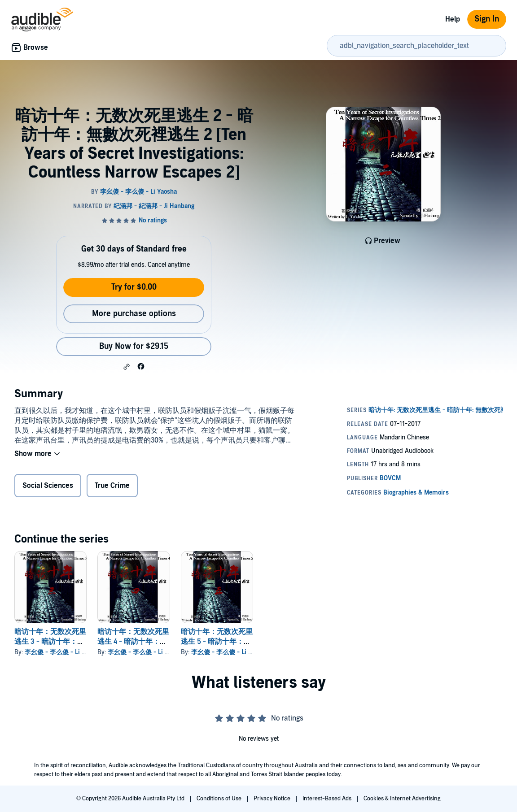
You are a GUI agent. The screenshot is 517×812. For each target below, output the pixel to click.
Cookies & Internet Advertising (402, 799)
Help (453, 19)
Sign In (487, 19)
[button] (127, 367)
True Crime (112, 486)
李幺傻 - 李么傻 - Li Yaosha (63, 652)
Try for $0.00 (134, 287)
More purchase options (134, 314)
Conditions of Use (220, 799)
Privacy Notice (273, 799)
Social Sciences (48, 486)
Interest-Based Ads (328, 799)
